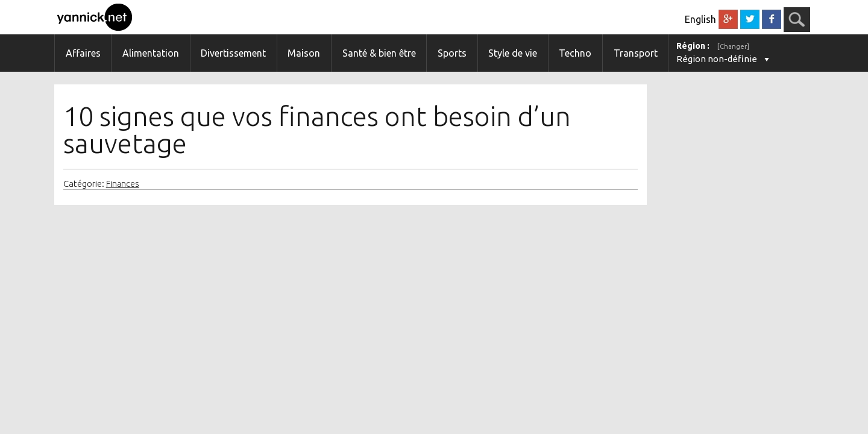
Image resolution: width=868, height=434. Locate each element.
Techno (575, 53)
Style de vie (513, 53)
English (700, 19)
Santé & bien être (379, 53)
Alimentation (151, 53)
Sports (452, 53)
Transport (636, 53)
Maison (304, 53)
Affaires (83, 53)
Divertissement (233, 53)
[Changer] (733, 46)
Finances (123, 184)
